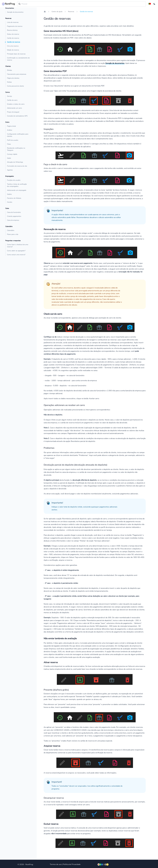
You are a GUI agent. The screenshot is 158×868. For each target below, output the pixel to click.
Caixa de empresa (13, 220)
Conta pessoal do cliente (15, 86)
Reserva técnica (12, 30)
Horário (10, 202)
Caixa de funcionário (14, 212)
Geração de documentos (15, 12)
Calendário (11, 230)
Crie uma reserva (13, 46)
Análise (10, 130)
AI (133, 864)
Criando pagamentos (14, 216)
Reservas (71, 12)
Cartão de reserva (13, 38)
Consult (137, 864)
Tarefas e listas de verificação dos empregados (17, 185)
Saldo (9, 158)
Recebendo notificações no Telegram (16, 149)
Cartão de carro (12, 100)
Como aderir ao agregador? (16, 251)
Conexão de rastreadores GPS (17, 116)
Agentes (10, 170)
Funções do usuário (14, 180)
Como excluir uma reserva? (16, 255)
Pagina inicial (11, 126)
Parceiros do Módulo (14, 198)
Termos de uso (56, 864)
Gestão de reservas (14, 42)
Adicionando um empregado (17, 190)
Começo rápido (12, 154)
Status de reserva (13, 34)
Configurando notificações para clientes (18, 135)
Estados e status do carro (16, 104)
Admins (129, 864)
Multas (9, 82)
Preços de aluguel (13, 112)
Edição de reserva (13, 50)
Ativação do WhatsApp (15, 162)
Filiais (9, 144)
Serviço (9, 96)
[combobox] (81, 4)
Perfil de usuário (13, 140)
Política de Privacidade (72, 864)
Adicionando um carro (14, 108)
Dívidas (9, 70)
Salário (9, 194)
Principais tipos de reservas (16, 54)
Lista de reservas (13, 22)
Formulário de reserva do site (17, 166)
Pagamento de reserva (15, 26)
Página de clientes (13, 78)
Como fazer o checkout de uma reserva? (18, 246)
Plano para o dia (13, 234)
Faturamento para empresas (17, 74)
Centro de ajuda (57, 12)
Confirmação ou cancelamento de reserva (18, 59)
